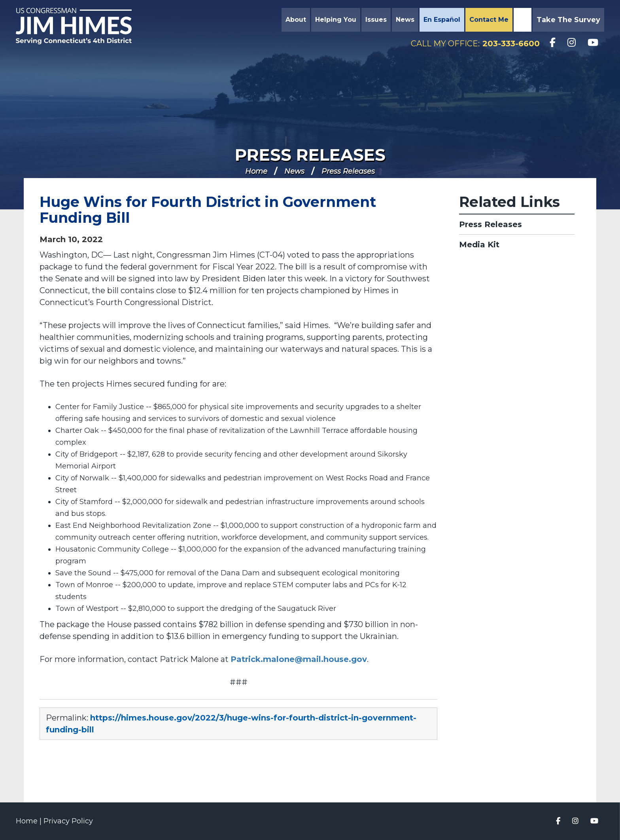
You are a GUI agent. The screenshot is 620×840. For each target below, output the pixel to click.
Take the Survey (568, 20)
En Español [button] (442, 20)
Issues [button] (376, 20)
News (294, 171)
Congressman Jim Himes (81, 26)
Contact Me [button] (489, 20)
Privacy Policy (68, 821)
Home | (30, 821)
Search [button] (522, 20)
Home (256, 171)
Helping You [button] (336, 20)
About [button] (296, 20)
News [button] (405, 20)
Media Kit (479, 245)
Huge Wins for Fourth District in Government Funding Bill (208, 210)
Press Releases (310, 155)
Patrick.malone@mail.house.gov (299, 659)
